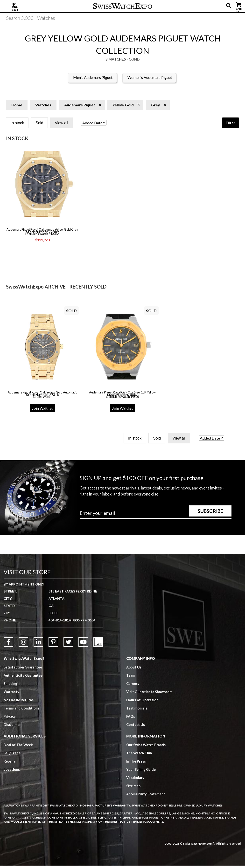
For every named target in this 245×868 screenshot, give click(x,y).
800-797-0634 (84, 622)
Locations (12, 772)
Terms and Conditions (22, 710)
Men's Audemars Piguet (93, 79)
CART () (239, 5)
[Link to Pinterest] (53, 644)
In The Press (137, 763)
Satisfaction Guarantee (24, 669)
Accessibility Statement (147, 796)
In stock (17, 125)
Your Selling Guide (142, 772)
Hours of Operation (143, 702)
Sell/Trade (12, 755)
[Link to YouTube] (83, 644)
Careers (133, 686)
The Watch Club (140, 755)
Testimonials (137, 710)
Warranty (12, 694)
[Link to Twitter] (68, 644)
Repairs (10, 763)
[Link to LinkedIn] (38, 644)
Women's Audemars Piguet (150, 79)
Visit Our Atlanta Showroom (150, 694)
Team (131, 677)
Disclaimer (12, 727)
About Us (134, 669)
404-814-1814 (16, 6)
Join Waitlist (42, 410)
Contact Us (136, 727)
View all (61, 125)
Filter (231, 125)
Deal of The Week (19, 747)
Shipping (11, 686)
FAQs (131, 718)
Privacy (10, 718)
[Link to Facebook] (8, 644)
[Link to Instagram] (23, 644)
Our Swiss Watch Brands (147, 747)
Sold (39, 125)
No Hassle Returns (19, 702)
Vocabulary (136, 780)
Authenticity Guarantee (24, 677)
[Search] (122, 19)
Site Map (134, 788)
